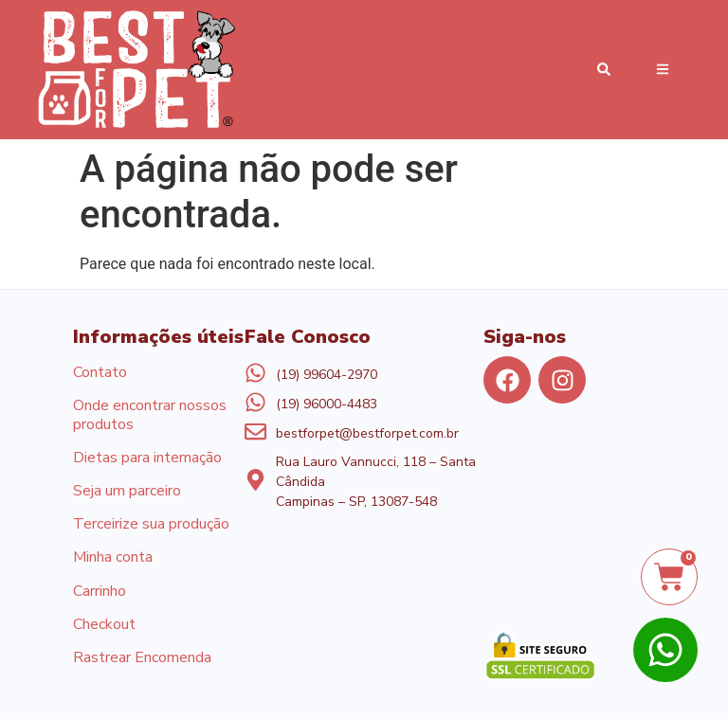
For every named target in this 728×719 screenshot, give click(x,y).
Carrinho (100, 592)
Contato (100, 373)
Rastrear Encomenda (142, 658)
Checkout (104, 625)
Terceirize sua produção (151, 525)
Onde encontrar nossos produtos (150, 415)
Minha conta (113, 558)
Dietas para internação (147, 458)
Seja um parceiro (127, 492)
